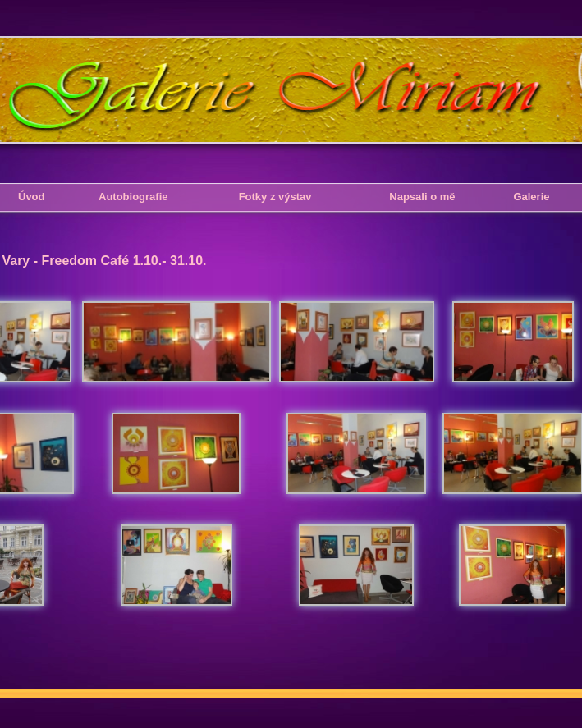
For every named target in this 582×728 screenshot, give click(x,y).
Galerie (531, 197)
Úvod (32, 197)
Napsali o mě (422, 197)
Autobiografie (133, 197)
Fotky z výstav (275, 197)
